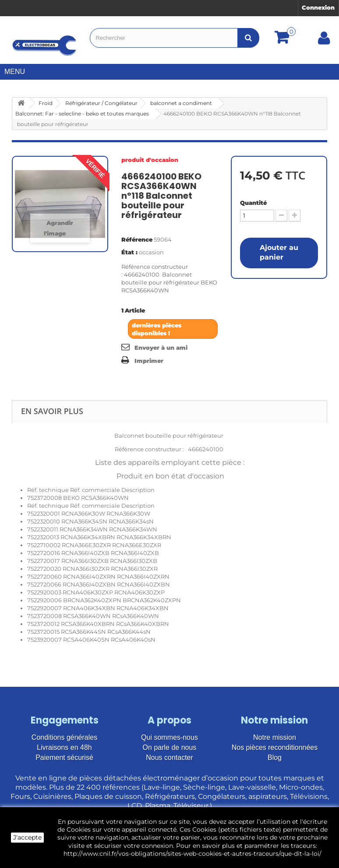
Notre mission (275, 737)
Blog (275, 757)
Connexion (318, 7)
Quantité (253, 203)
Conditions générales (64, 737)
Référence (137, 239)
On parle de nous (170, 747)
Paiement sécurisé (64, 757)
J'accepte (27, 837)
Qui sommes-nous (169, 737)
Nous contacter (169, 757)
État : (129, 252)
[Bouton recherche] (248, 38)
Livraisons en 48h (64, 747)
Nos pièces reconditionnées (275, 747)
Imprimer (149, 361)
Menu (18, 72)
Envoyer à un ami (161, 348)
